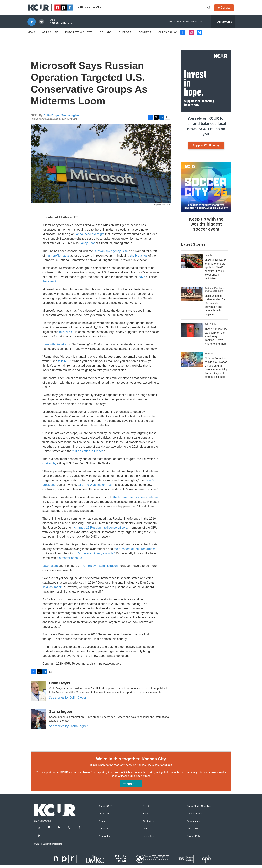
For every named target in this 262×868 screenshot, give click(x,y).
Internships (149, 839)
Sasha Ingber (70, 118)
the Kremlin (50, 284)
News (31, 35)
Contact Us (149, 824)
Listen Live (105, 816)
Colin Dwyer (52, 118)
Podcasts (104, 831)
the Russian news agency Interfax (136, 500)
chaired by (49, 466)
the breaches (139, 258)
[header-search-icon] (209, 9)
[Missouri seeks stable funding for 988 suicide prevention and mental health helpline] (192, 297)
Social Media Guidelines (200, 809)
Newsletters (105, 839)
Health (208, 258)
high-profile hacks (58, 258)
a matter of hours (71, 560)
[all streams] (223, 24)
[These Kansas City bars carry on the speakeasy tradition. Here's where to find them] (192, 333)
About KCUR (106, 809)
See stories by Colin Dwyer (68, 700)
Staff (145, 816)
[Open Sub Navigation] (38, 35)
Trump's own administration (100, 568)
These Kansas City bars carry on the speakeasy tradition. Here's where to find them (216, 339)
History (209, 356)
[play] (32, 24)
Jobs (145, 831)
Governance (193, 824)
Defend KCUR (131, 786)
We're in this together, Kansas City (131, 761)
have (142, 279)
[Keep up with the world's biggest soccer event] (206, 189)
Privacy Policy (194, 839)
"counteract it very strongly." (97, 556)
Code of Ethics (195, 816)
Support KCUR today (206, 148)
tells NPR (66, 334)
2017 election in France (88, 454)
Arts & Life (50, 35)
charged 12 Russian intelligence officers (101, 530)
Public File (192, 831)
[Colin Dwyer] (38, 693)
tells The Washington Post (95, 487)
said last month (53, 590)
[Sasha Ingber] (38, 722)
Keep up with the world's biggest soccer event (206, 227)
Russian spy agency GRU (111, 254)
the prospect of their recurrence (135, 551)
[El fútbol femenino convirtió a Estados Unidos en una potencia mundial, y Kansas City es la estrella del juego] (192, 362)
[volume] (42, 24)
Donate (226, 9)
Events (146, 809)
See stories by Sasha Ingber (69, 728)
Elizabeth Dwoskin (55, 347)
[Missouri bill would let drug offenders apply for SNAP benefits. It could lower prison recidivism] (192, 264)
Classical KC (168, 35)
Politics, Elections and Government (215, 292)
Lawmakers (50, 568)
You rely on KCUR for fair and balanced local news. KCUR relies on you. (206, 129)
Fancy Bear (87, 246)
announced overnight (90, 237)
